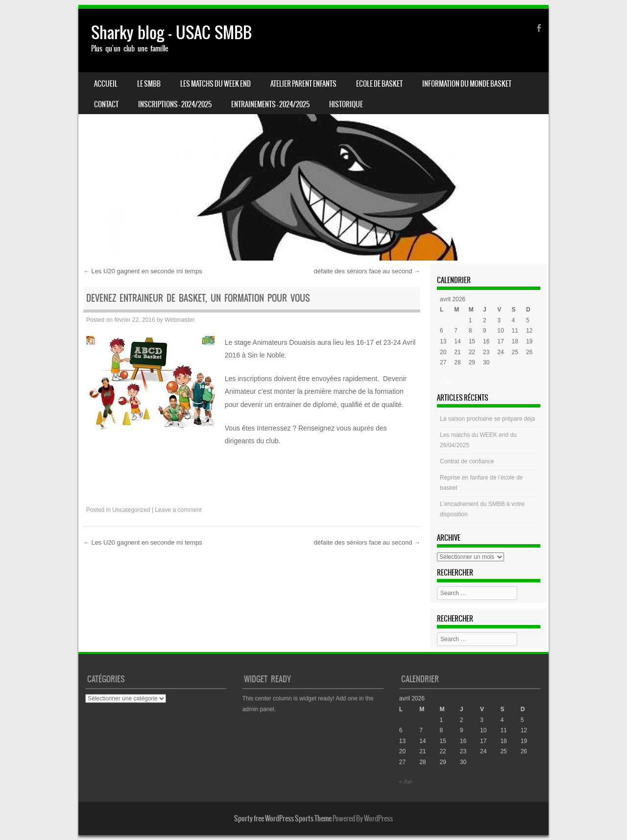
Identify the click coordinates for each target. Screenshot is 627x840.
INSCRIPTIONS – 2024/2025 (175, 104)
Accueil (106, 84)
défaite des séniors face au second (367, 271)
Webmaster (180, 320)
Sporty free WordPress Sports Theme (283, 818)
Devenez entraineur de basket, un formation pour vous (198, 298)
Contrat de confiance (467, 461)
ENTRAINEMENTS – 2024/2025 (270, 104)
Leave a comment (178, 510)
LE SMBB (149, 84)
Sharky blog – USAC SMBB (171, 33)
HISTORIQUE (346, 104)
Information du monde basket (467, 84)
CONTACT (106, 104)
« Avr (446, 382)
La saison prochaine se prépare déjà (487, 419)
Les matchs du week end (216, 84)
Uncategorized (131, 510)
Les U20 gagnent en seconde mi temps (143, 271)
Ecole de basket (379, 84)
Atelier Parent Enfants (303, 84)
